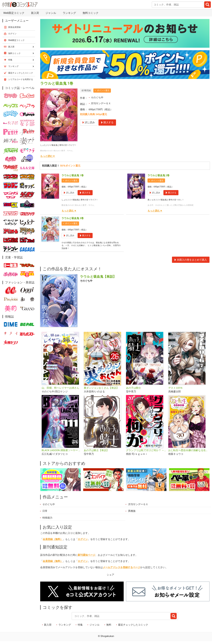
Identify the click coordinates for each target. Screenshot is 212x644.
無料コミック (91, 13)
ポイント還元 (103, 90)
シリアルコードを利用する (21, 79)
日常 (45, 514)
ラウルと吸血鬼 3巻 (73, 218)
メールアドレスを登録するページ (122, 570)
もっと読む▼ (48, 156)
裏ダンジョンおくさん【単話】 (101, 390)
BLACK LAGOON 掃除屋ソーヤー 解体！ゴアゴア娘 (62, 453)
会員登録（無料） (53, 542)
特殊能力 (47, 520)
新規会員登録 (14, 27)
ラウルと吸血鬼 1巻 (73, 175)
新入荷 (35, 13)
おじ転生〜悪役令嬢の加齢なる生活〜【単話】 (188, 453)
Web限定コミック (14, 13)
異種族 (132, 514)
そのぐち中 (97, 97)
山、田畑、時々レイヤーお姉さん (60, 390)
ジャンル (51, 13)
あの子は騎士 (134, 390)
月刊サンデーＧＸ (101, 103)
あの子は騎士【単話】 (96, 453)
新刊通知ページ (86, 557)
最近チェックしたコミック (133, 627)
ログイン (83, 542)
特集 (80, 627)
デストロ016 (175, 390)
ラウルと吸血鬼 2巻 (159, 175)
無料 (109, 627)
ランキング (69, 13)
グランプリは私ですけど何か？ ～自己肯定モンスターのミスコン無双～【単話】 (146, 453)
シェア (110, 577)
